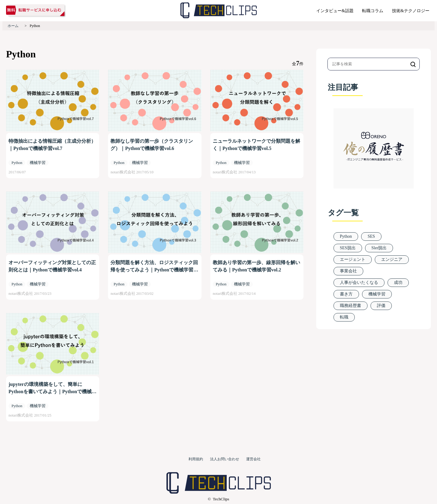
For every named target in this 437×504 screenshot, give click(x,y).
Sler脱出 (379, 248)
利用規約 (196, 459)
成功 (398, 283)
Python (346, 236)
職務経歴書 (351, 306)
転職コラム (373, 11)
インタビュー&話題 (335, 11)
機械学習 (377, 294)
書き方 (346, 294)
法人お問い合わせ (225, 459)
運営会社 (253, 459)
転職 (344, 317)
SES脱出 (348, 248)
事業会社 (348, 271)
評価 (381, 306)
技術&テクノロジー (411, 11)
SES (371, 236)
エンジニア (392, 259)
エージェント (353, 259)
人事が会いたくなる (359, 283)
